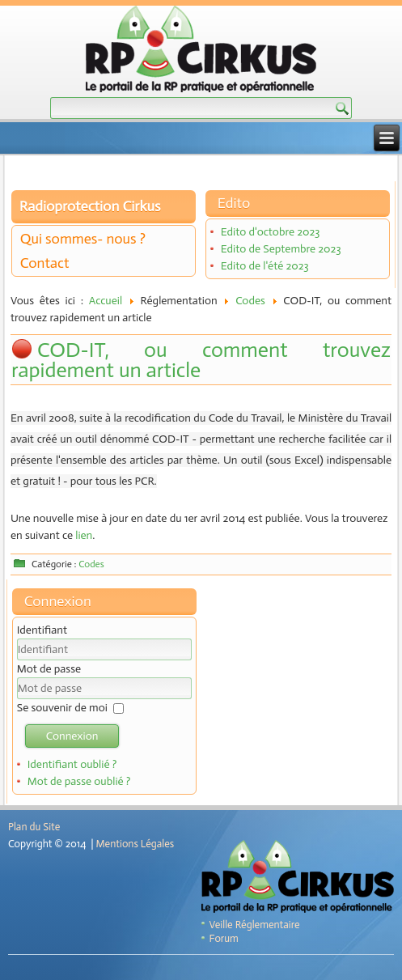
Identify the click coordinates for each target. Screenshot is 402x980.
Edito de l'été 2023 (265, 266)
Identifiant (42, 630)
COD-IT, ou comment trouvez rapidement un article (201, 360)
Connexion (72, 736)
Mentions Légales (135, 844)
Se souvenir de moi (62, 708)
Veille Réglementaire (255, 925)
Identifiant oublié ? (72, 764)
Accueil (106, 301)
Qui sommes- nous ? (83, 239)
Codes (250, 301)
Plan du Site (34, 827)
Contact (45, 263)
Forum (224, 938)
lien (84, 535)
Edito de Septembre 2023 (281, 249)
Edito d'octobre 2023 (271, 232)
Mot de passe (49, 669)
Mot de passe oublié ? (79, 781)
